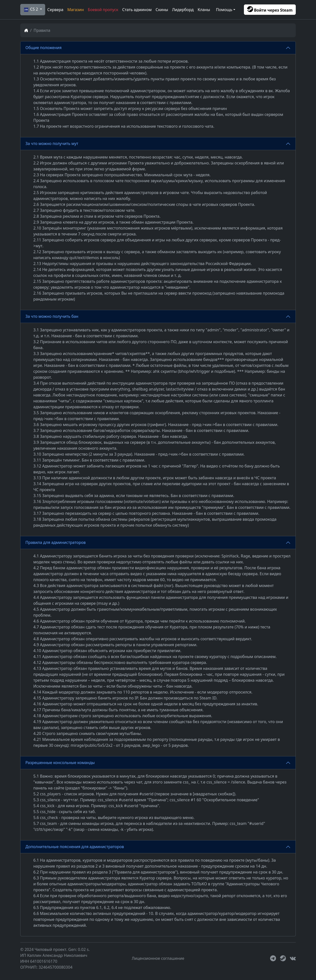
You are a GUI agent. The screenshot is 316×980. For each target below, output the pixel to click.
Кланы (204, 10)
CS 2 (31, 10)
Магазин (76, 10)
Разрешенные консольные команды (60, 763)
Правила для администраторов (56, 542)
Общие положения (43, 48)
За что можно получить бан (52, 316)
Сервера (55, 10)
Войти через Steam (270, 9)
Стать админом (137, 10)
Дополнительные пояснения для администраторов (75, 847)
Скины (162, 10)
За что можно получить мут (52, 143)
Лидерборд (183, 10)
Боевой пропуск (103, 10)
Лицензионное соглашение (158, 958)
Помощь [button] (224, 10)
